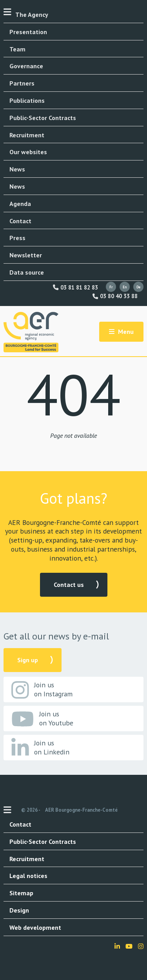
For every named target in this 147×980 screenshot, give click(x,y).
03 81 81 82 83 (75, 288)
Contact (20, 221)
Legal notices (28, 876)
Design (19, 910)
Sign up (28, 660)
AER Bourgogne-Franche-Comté (81, 810)
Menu (121, 332)
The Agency (32, 15)
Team (17, 49)
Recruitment (27, 135)
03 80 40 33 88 (115, 296)
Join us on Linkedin (40, 748)
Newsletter (26, 255)
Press (17, 238)
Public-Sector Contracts (43, 118)
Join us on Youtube (42, 719)
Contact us (69, 585)
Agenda (20, 204)
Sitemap (21, 893)
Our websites (28, 152)
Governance (26, 66)
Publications (27, 100)
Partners (22, 83)
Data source (27, 272)
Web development (35, 927)
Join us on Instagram (42, 690)
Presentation (28, 32)
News (17, 169)
